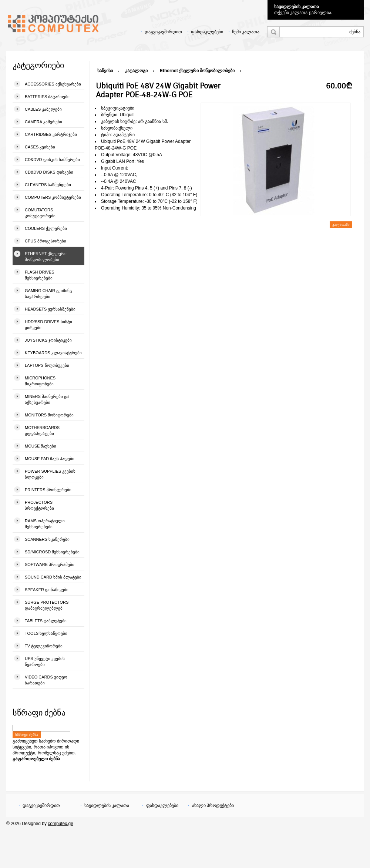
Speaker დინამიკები (47, 590)
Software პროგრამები (50, 564)
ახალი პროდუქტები (213, 805)
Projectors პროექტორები (39, 505)
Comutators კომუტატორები (40, 213)
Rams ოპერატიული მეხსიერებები (45, 524)
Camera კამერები (43, 122)
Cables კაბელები (43, 109)
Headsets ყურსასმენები (50, 309)
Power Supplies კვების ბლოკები (50, 474)
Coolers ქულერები (46, 228)
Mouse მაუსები (41, 446)
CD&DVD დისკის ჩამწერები (52, 160)
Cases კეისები (40, 147)
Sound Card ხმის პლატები (53, 577)
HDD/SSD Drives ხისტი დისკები (48, 325)
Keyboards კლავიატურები (53, 353)
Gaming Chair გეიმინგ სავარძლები (48, 294)
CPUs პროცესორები (46, 241)
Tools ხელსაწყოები (46, 633)
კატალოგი (136, 71)
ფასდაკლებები (207, 32)
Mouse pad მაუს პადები (50, 459)
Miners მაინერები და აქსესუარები (47, 399)
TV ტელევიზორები (44, 646)
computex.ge (60, 824)
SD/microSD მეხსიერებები (52, 552)
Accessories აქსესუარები (53, 84)
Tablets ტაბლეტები (46, 621)
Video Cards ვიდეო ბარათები (46, 680)
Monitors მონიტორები (49, 415)
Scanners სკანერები (47, 539)
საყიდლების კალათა (297, 7)
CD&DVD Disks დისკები (49, 172)
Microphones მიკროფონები (40, 381)
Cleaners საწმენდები (48, 185)
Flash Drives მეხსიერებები (39, 275)
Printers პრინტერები (48, 490)
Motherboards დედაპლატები (42, 430)
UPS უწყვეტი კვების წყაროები (45, 661)
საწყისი (105, 71)
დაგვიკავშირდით (163, 32)
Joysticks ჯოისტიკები (48, 340)
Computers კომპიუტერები (53, 197)
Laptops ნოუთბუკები (47, 365)
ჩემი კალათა (246, 32)
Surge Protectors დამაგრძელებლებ (47, 605)
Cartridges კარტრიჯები (51, 134)
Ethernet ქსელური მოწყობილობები (46, 257)
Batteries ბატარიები (47, 97)
